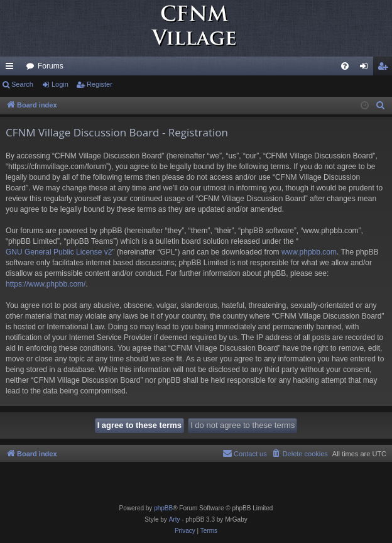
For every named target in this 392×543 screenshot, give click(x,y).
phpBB (163, 508)
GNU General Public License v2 (59, 252)
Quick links (12, 69)
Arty (175, 519)
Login (60, 84)
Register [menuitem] (385, 69)
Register (100, 84)
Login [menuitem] (367, 69)
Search (22, 84)
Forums (51, 66)
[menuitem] (345, 66)
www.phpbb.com (309, 252)
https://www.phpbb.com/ (46, 284)
